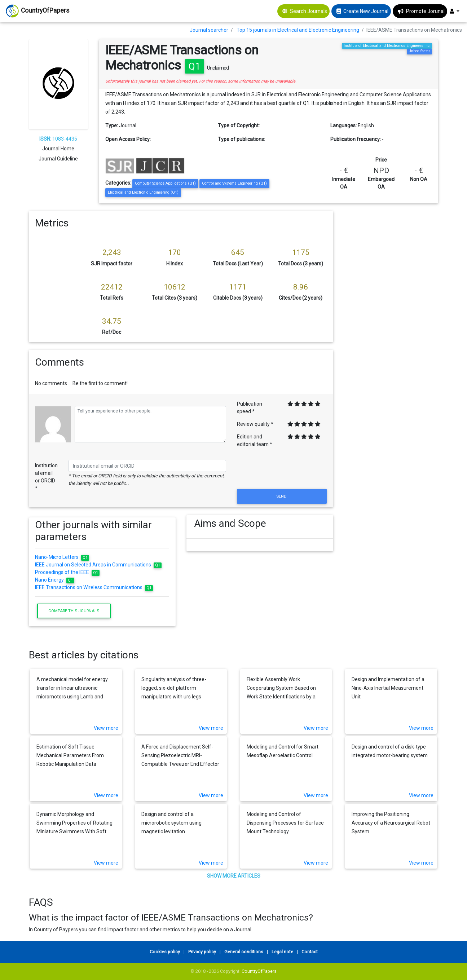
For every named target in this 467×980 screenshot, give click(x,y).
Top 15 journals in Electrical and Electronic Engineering (298, 30)
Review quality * (255, 424)
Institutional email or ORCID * (46, 477)
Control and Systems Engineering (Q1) (234, 183)
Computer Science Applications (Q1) (165, 183)
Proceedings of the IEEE (67, 572)
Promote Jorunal (425, 11)
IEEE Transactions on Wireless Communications (94, 587)
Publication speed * (250, 408)
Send (282, 496)
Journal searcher (209, 30)
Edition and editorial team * (255, 440)
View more (106, 728)
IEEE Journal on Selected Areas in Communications (98, 565)
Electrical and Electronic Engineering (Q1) (143, 192)
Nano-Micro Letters (62, 557)
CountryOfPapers (259, 971)
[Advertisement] (391, 319)
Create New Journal (366, 11)
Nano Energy (55, 580)
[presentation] (282, 470)
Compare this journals (74, 611)
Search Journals (309, 11)
